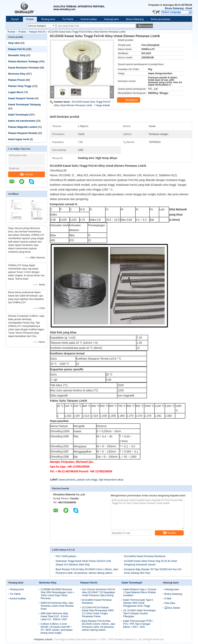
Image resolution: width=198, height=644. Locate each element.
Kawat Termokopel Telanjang (24, 105)
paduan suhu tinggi (87, 480)
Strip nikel (14, 43)
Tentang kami (48, 19)
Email (189, 8)
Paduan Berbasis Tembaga (23, 62)
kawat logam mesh (19, 139)
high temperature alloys (111, 480)
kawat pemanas (67, 480)
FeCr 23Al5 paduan (66, 556)
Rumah (15, 19)
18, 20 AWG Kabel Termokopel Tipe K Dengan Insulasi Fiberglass (139, 613)
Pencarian (147, 26)
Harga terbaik (103, 105)
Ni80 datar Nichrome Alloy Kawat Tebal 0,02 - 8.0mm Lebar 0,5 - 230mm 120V (54, 616)
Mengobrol (129, 100)
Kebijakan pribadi (43, 639)
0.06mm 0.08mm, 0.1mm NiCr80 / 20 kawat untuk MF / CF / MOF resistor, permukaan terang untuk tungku (57, 628)
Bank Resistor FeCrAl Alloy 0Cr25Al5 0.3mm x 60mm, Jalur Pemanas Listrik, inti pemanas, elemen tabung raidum (99, 625)
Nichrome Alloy (17, 74)
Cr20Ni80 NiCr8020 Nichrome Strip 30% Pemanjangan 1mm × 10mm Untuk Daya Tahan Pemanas (57, 594)
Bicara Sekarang (174, 8)
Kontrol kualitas (89, 19)
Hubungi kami (111, 19)
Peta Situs (170, 603)
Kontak (27, 174)
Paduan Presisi (17, 80)
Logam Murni (16, 92)
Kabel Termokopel (18, 115)
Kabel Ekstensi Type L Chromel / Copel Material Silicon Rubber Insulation (140, 592)
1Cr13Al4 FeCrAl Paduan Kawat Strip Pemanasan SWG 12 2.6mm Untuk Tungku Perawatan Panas (98, 612)
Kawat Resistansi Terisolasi (24, 68)
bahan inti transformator (22, 121)
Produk (30, 19)
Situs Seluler (172, 608)
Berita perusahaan (161, 19)
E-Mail (168, 599)
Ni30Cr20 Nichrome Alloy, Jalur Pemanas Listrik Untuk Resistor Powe (57, 606)
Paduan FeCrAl (37, 32)
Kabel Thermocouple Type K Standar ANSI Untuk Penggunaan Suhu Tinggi (138, 603)
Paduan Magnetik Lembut (22, 127)
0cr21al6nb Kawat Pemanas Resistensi (145, 556)
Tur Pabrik (68, 19)
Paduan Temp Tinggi (20, 86)
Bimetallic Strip (17, 55)
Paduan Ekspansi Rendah (23, 133)
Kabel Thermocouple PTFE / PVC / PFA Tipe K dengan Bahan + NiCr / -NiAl (138, 624)
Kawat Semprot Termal (21, 98)
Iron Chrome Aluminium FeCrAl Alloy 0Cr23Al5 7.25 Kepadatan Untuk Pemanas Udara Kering (99, 592)
